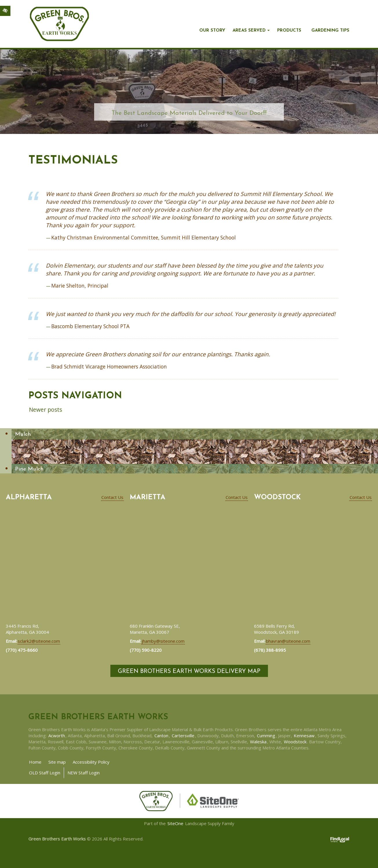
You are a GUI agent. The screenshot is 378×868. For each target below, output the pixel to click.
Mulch (23, 434)
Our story (212, 31)
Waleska (258, 742)
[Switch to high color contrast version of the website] (5, 11)
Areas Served (249, 31)
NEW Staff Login (84, 773)
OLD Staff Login (45, 773)
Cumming (266, 736)
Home (35, 762)
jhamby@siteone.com (163, 641)
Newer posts (45, 410)
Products (289, 31)
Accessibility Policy (91, 762)
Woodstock (295, 742)
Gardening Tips (330, 31)
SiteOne (175, 823)
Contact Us (112, 497)
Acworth (57, 736)
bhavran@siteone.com (288, 641)
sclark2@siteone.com (39, 641)
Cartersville (183, 736)
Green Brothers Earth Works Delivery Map (189, 671)
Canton (161, 736)
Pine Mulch (29, 469)
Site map (57, 762)
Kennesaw (304, 736)
